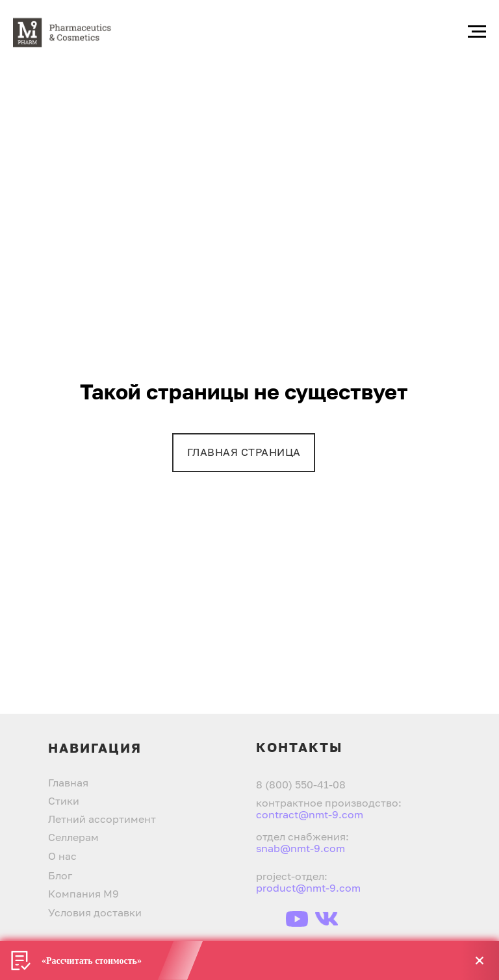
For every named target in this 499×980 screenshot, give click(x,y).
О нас (62, 856)
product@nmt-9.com (308, 888)
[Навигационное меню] (477, 32)
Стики (64, 801)
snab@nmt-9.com (301, 848)
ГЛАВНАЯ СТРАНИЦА (244, 452)
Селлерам (73, 837)
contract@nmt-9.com (310, 814)
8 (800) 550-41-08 (301, 785)
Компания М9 (83, 894)
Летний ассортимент (102, 819)
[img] (269, 918)
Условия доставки (95, 912)
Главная (68, 783)
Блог (60, 875)
